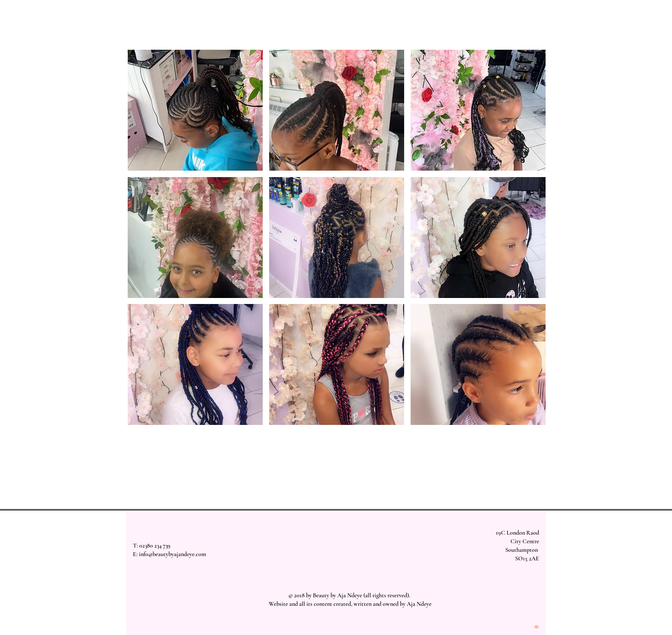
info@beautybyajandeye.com (172, 554)
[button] (195, 110)
